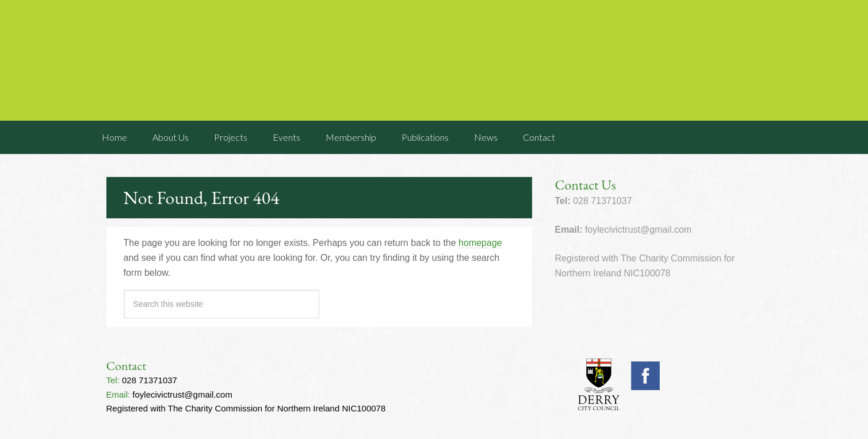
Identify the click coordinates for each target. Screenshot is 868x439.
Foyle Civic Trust (434, 60)
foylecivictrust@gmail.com (182, 394)
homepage (480, 243)
